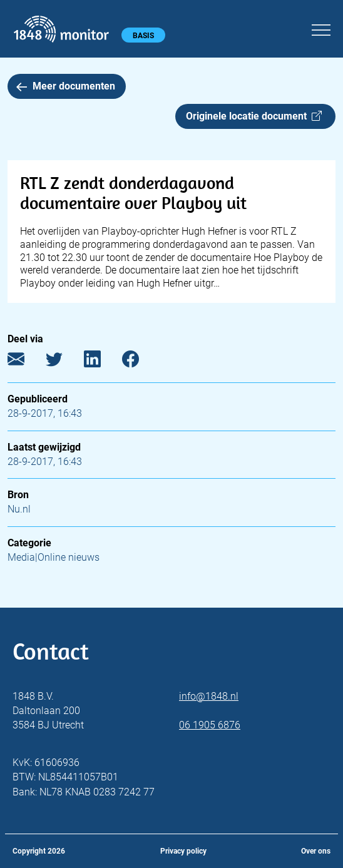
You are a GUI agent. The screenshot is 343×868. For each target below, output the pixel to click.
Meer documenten (66, 86)
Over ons (316, 851)
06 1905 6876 (210, 725)
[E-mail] (25, 362)
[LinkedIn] (102, 362)
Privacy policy (183, 851)
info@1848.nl (209, 696)
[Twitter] (64, 362)
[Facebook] (140, 362)
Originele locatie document (254, 116)
